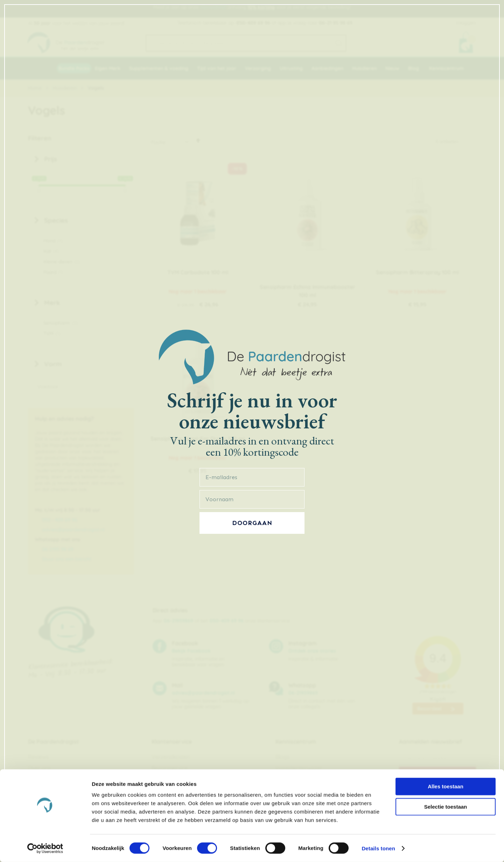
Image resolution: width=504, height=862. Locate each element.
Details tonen (378, 848)
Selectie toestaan (446, 806)
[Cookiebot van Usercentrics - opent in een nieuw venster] (45, 848)
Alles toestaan (446, 786)
